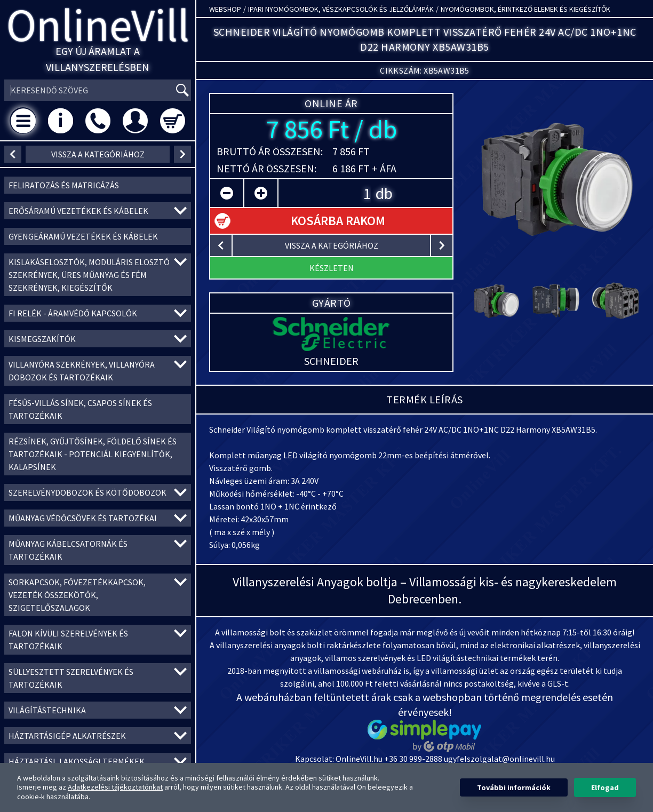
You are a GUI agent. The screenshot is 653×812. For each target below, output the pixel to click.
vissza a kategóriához (98, 154)
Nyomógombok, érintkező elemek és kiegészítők (525, 9)
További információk (514, 787)
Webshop (225, 9)
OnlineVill (98, 25)
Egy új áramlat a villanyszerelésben (98, 59)
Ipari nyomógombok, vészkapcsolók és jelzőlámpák (341, 9)
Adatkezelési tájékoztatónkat (115, 787)
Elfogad (605, 787)
